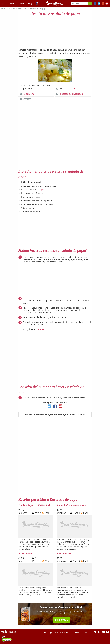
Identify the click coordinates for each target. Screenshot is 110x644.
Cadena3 (41, 329)
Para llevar (27, 99)
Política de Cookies (82, 633)
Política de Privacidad (64, 633)
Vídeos (21, 3)
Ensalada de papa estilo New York (34, 505)
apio (42, 189)
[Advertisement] (55, 31)
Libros (11, 3)
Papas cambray (26, 554)
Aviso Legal (48, 633)
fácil (73, 89)
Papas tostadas (64, 554)
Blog (30, 3)
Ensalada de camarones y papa (72, 505)
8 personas (30, 94)
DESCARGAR (62, 620)
